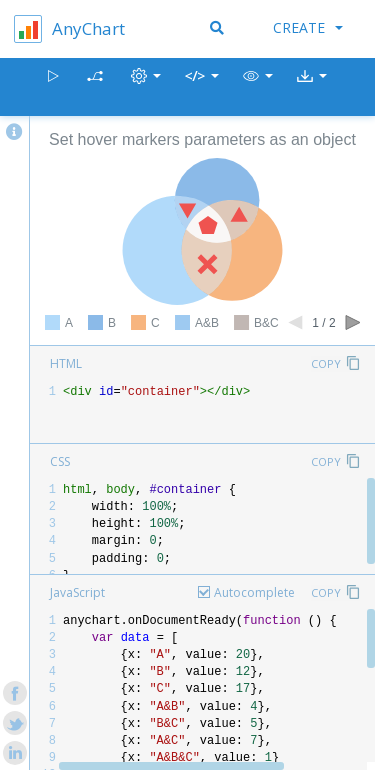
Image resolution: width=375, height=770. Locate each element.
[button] (258, 87)
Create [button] (308, 27)
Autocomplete (254, 592)
